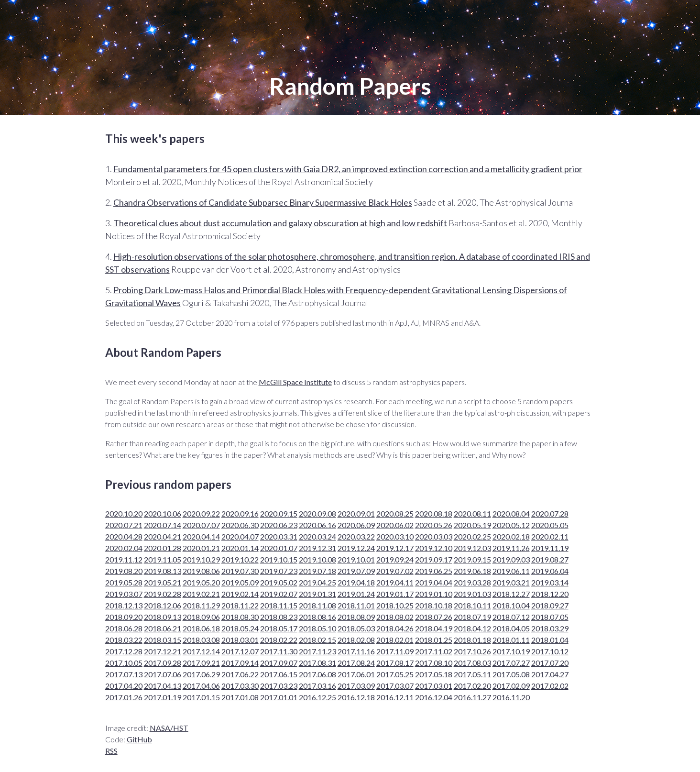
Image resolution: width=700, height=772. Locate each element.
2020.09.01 (356, 513)
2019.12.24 (356, 548)
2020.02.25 (472, 536)
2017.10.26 (472, 651)
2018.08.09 (356, 617)
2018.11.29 (201, 605)
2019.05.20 (201, 582)
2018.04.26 (395, 628)
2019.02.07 (279, 594)
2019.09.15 (472, 559)
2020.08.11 (472, 513)
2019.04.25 (317, 582)
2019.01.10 (434, 594)
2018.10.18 (434, 605)
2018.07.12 (511, 617)
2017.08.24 (356, 663)
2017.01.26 (124, 697)
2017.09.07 (279, 663)
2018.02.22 (279, 640)
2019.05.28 (124, 582)
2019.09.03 (511, 559)
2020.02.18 (511, 536)
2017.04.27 (550, 674)
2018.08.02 (395, 617)
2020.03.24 (317, 536)
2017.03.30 (240, 686)
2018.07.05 (550, 617)
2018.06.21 (163, 628)
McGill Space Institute (295, 382)
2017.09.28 (163, 663)
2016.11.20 (511, 697)
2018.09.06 (201, 617)
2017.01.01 (279, 697)
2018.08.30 (240, 617)
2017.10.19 (511, 651)
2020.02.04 (124, 548)
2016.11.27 (472, 697)
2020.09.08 (317, 513)
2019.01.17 (395, 594)
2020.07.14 (163, 525)
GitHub (139, 739)
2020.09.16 (240, 513)
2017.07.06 (163, 674)
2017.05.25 (395, 674)
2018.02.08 (356, 640)
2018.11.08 (317, 605)
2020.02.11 (550, 536)
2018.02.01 (395, 640)
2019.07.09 (356, 571)
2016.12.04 (434, 697)
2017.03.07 (395, 686)
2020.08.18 (434, 513)
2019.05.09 (240, 582)
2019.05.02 (279, 582)
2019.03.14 (550, 582)
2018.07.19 (472, 617)
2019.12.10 (434, 548)
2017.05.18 (434, 674)
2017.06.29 (201, 674)
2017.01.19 (163, 697)
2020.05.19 (472, 525)
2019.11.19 (550, 548)
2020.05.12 (511, 525)
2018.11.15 (279, 605)
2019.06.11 (511, 571)
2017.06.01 (356, 674)
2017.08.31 (317, 663)
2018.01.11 (511, 640)
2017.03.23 (279, 686)
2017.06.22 (240, 674)
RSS (111, 751)
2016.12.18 (356, 697)
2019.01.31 (317, 594)
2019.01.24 (356, 594)
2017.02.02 (550, 686)
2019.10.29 (201, 559)
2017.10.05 (124, 663)
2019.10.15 (279, 559)
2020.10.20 (124, 513)
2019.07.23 (279, 571)
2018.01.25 (434, 640)
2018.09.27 (550, 605)
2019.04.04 (434, 582)
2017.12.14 (201, 651)
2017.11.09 (395, 651)
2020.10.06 (163, 513)
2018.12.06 (163, 605)
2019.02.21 (201, 594)
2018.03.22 (124, 640)
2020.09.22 (201, 513)
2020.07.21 (124, 525)
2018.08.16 (317, 617)
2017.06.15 (279, 674)
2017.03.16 (317, 686)
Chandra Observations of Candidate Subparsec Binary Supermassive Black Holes (263, 202)
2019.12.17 (395, 548)
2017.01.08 (240, 697)
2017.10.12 (550, 651)
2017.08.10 (434, 663)
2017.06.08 (317, 674)
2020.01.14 (240, 548)
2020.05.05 (550, 525)
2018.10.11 (472, 605)
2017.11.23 (317, 651)
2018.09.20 (124, 617)
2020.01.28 (163, 548)
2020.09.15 (279, 513)
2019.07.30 (240, 571)
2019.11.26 (511, 548)
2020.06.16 (317, 525)
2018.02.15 (317, 640)
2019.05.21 (163, 582)
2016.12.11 (395, 697)
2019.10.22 (240, 559)
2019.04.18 (356, 582)
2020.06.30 (240, 525)
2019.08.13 (163, 571)
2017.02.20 (472, 686)
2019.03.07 (124, 594)
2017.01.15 (201, 697)
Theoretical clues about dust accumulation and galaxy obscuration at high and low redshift (280, 223)
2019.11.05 (163, 559)
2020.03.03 (434, 536)
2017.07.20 (550, 663)
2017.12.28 (124, 651)
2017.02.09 (511, 686)
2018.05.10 (317, 628)
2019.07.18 (317, 571)
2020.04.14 (201, 536)
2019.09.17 (434, 559)
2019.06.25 (434, 571)
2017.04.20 (124, 686)
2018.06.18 (201, 628)
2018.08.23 (279, 617)
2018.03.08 (201, 640)
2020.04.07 (240, 536)
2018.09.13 (163, 617)
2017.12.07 (240, 651)
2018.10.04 (511, 605)
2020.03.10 (395, 536)
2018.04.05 (511, 628)
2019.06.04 (550, 571)
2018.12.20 (550, 594)
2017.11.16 (356, 651)
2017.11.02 (434, 651)
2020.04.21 (163, 536)
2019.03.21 (511, 582)
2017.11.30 (279, 651)
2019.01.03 (472, 594)
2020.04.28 (124, 536)
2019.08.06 (201, 571)
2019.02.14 (240, 594)
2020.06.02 (395, 525)
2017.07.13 (124, 674)
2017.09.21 (201, 663)
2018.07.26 (434, 617)
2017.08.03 (472, 663)
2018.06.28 (124, 628)
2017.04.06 (201, 686)
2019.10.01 (356, 559)
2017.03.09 (356, 686)
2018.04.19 (434, 628)
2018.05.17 (279, 628)
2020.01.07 (279, 548)
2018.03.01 (240, 640)
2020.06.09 (356, 525)
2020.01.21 (201, 548)
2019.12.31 (317, 548)
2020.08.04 (511, 513)
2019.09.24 (395, 559)
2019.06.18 (472, 571)
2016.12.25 (317, 697)
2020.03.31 (279, 536)
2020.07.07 (201, 525)
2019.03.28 (472, 582)
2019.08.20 (124, 571)
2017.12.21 (163, 651)
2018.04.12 (472, 628)
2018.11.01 (356, 605)
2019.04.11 (395, 582)
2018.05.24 (240, 628)
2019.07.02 (395, 571)
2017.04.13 (163, 686)
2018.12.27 (511, 594)
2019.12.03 (472, 548)
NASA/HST (169, 728)
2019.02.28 (163, 594)
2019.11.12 (124, 559)
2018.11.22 (240, 605)
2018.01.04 (550, 640)
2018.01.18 (472, 640)
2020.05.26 (434, 525)
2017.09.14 (240, 663)
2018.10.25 (395, 605)
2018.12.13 (124, 605)
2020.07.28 (550, 513)
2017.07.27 (511, 663)
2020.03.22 (356, 536)
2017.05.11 (472, 674)
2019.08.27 (550, 559)
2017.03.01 (434, 686)
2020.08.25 (395, 513)
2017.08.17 (395, 663)
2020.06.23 (279, 525)
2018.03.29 (550, 628)
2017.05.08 (511, 674)
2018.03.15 (163, 640)
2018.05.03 (356, 628)
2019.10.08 (317, 559)
